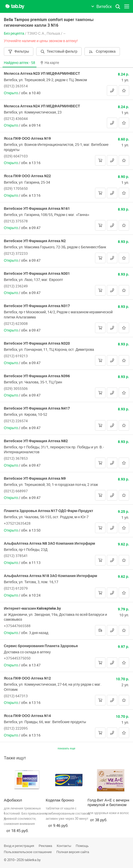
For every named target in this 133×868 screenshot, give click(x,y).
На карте (50, 63)
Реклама (45, 846)
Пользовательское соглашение (28, 852)
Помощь (82, 846)
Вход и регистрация (19, 846)
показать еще (67, 748)
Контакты (64, 846)
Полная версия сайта (73, 852)
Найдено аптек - (20, 63)
